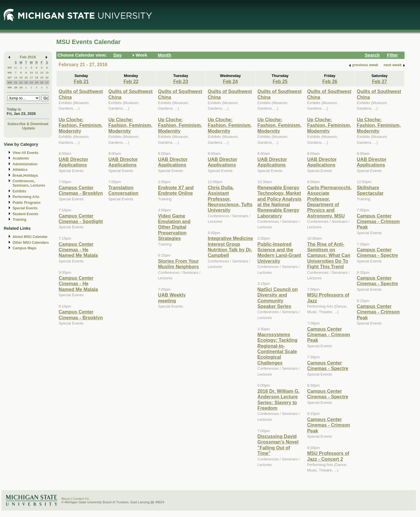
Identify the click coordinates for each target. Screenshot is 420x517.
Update (29, 128)
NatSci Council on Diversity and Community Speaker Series (278, 298)
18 (37, 77)
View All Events (26, 153)
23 (26, 82)
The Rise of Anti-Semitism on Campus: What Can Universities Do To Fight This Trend (329, 255)
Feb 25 (280, 81)
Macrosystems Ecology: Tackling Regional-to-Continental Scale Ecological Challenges (278, 349)
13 (47, 72)
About (66, 499)
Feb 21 (81, 81)
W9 (10, 87)
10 (31, 72)
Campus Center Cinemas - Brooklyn (81, 190)
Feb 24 (230, 81)
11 (37, 72)
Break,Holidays (25, 176)
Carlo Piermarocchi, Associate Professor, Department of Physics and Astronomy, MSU (329, 202)
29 (21, 87)
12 (42, 72)
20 (47, 77)
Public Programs (27, 203)
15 (21, 77)
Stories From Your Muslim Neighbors (178, 264)
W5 (10, 68)
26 (42, 82)
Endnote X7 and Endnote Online (176, 190)
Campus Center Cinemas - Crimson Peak (329, 335)
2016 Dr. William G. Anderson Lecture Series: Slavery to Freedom (279, 399)
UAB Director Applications (73, 162)
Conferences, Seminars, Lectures (29, 183)
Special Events (25, 208)
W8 (10, 82)
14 (16, 77)
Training (19, 220)
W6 (10, 72)
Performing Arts (26, 197)
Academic (21, 158)
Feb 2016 (28, 57)
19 (42, 77)
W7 (10, 77)
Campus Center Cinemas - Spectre (328, 366)
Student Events (25, 214)
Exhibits (19, 191)
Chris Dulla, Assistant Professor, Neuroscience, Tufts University (230, 199)
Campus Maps (24, 248)
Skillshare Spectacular (370, 190)
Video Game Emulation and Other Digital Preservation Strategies (174, 227)
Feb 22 (131, 81)
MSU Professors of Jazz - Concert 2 (328, 456)
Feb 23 (181, 81)
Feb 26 (330, 81)
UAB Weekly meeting (172, 298)
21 (16, 82)
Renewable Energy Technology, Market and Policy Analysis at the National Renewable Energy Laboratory (280, 202)
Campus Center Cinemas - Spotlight (81, 219)
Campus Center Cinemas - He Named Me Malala (78, 250)
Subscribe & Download (28, 124)
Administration (25, 164)
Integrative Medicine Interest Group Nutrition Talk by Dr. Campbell (230, 247)
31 (16, 68)
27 (47, 82)
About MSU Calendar (30, 237)
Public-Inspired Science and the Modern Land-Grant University (279, 253)
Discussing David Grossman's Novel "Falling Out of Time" (278, 445)
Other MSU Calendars (31, 243)
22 (21, 82)
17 (31, 77)
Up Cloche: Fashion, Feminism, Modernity (81, 125)
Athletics (20, 170)
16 (26, 77)
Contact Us (81, 499)
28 (16, 87)
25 (37, 82)
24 (31, 82)
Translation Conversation (123, 190)
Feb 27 (379, 81)
